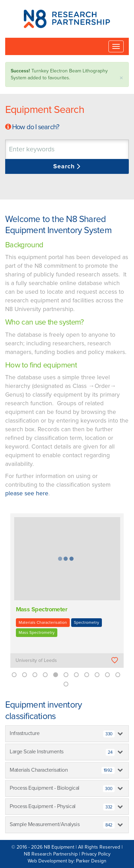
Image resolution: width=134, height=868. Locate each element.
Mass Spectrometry (37, 632)
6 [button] (66, 675)
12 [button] (66, 684)
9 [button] (97, 675)
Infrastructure (62, 734)
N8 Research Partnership (51, 854)
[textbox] (50, 149)
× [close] (121, 78)
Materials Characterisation (43, 622)
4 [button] (45, 675)
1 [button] (14, 675)
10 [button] (107, 675)
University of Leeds (36, 660)
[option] (67, 595)
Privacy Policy (96, 854)
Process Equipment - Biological (62, 788)
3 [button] (35, 675)
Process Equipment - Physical (62, 807)
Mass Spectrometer (42, 609)
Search (65, 166)
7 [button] (76, 675)
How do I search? (36, 127)
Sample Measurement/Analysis (62, 825)
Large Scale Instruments (62, 752)
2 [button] (25, 675)
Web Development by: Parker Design (67, 861)
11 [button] (118, 675)
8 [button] (87, 675)
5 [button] (56, 675)
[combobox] (67, 149)
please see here (27, 493)
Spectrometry (87, 622)
